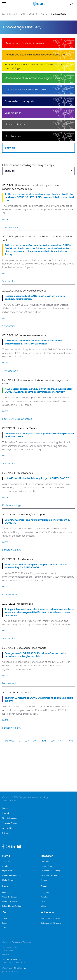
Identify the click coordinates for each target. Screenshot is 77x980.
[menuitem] (19, 856)
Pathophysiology (12, 505)
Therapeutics (10, 227)
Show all (10, 148)
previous (9, 741)
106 (53, 741)
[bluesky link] (19, 847)
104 (35, 741)
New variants (10, 594)
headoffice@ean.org (18, 968)
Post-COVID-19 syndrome (17, 419)
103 (27, 741)
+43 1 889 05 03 (14, 960)
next (70, 741)
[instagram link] (8, 847)
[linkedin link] (13, 847)
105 (44, 741)
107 (61, 741)
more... (6, 219)
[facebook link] (3, 847)
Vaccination (9, 281)
